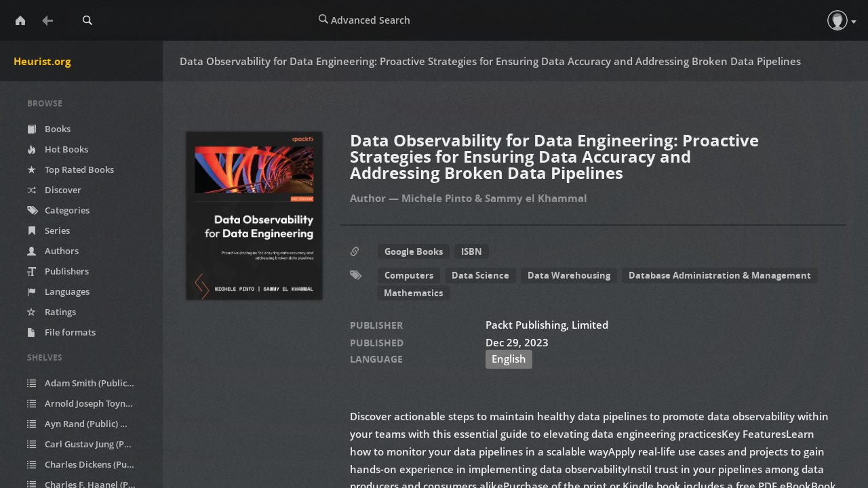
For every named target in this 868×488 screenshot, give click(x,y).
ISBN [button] (472, 251)
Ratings (52, 312)
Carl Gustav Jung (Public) (90, 444)
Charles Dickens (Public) (90, 465)
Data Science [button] (480, 275)
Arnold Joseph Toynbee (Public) (90, 404)
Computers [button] (409, 275)
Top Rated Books (71, 169)
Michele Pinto (437, 198)
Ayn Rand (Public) (83, 424)
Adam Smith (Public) (89, 383)
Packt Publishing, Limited (547, 325)
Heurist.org (42, 61)
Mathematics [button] (413, 293)
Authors (53, 251)
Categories (58, 210)
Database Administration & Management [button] (720, 275)
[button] (837, 20)
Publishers (58, 271)
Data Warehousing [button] (569, 275)
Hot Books (58, 149)
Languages (58, 291)
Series (48, 230)
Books (49, 129)
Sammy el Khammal (536, 198)
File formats (61, 332)
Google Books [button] (414, 251)
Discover (54, 190)
